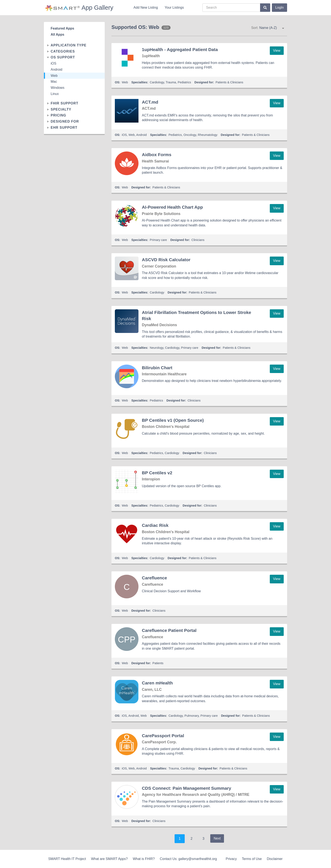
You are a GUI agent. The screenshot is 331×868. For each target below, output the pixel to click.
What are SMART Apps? (109, 859)
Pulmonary (192, 716)
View (277, 51)
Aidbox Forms (157, 155)
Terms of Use (252, 859)
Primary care (158, 240)
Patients (158, 663)
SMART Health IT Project (67, 859)
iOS (54, 63)
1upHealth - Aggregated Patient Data (180, 49)
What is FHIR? (144, 859)
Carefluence (154, 578)
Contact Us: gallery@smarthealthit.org (188, 859)
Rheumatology (208, 135)
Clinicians (198, 240)
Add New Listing (146, 7)
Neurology (157, 348)
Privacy (231, 859)
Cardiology (157, 82)
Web (54, 76)
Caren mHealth (157, 683)
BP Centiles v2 (157, 473)
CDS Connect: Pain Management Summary (187, 788)
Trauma (171, 82)
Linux (55, 94)
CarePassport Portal (163, 736)
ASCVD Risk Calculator (166, 260)
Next (217, 838)
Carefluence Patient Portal (169, 630)
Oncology (190, 135)
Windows (58, 88)
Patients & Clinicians (229, 82)
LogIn (279, 7)
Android (56, 70)
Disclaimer (275, 859)
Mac (54, 82)
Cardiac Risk (155, 525)
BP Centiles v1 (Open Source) (173, 420)
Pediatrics (184, 82)
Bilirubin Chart (157, 368)
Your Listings (174, 7)
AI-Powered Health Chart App (172, 207)
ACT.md (150, 102)
